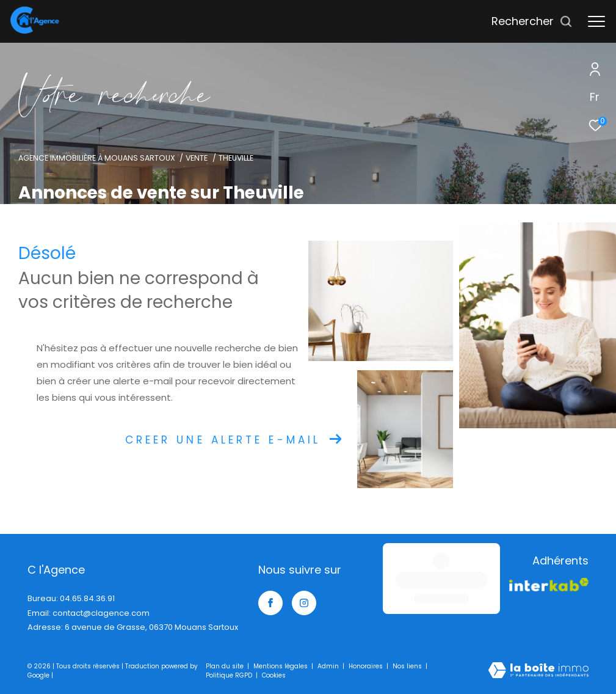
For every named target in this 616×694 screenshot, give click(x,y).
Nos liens (408, 666)
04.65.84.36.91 (87, 598)
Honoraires (367, 666)
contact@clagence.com (101, 613)
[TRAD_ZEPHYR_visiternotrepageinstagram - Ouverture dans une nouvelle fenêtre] (304, 603)
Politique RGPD (229, 675)
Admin (329, 666)
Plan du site (226, 666)
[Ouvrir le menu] (596, 21)
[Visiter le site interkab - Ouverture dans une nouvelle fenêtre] (537, 587)
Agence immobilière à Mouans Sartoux (97, 158)
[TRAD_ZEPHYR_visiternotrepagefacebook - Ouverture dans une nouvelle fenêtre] (270, 603)
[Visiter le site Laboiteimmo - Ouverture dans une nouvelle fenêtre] (538, 671)
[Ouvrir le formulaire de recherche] (532, 21)
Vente (197, 158)
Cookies (274, 676)
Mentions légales (281, 666)
